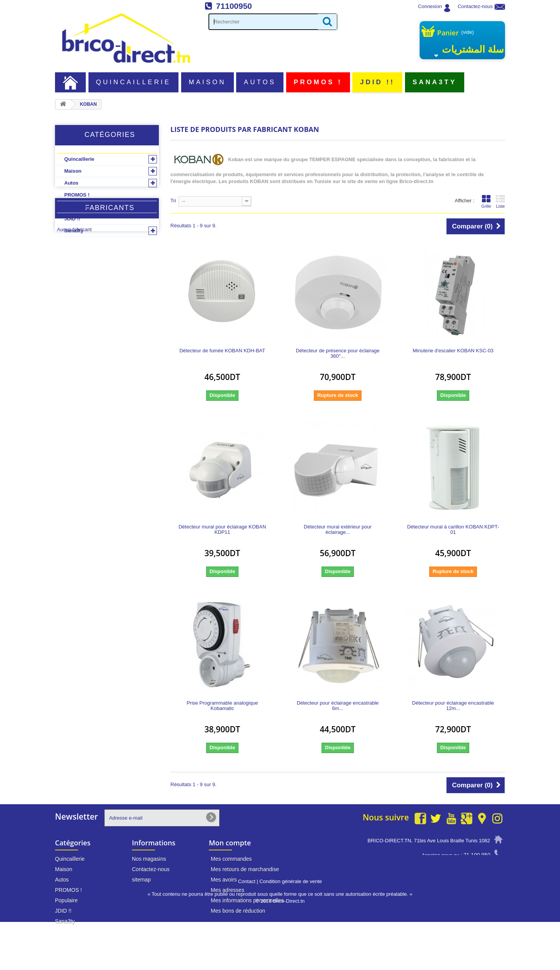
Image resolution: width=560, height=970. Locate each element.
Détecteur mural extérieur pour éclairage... (338, 530)
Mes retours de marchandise (245, 869)
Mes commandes (231, 859)
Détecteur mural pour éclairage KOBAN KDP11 (222, 530)
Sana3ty (435, 82)
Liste (500, 202)
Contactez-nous (475, 6)
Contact (247, 929)
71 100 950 (477, 855)
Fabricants (110, 265)
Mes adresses (227, 890)
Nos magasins (149, 859)
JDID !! (377, 82)
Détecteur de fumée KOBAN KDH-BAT (222, 351)
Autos (260, 82)
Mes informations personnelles (247, 900)
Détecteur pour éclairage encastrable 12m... (453, 706)
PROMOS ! (318, 82)
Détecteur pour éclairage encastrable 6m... (337, 706)
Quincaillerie (134, 82)
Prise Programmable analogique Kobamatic (222, 706)
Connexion (430, 6)
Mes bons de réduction (238, 911)
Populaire (76, 207)
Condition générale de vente (291, 929)
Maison (207, 82)
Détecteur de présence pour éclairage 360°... (338, 353)
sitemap (141, 880)
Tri (173, 201)
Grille (486, 202)
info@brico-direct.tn (467, 870)
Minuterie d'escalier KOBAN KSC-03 (453, 351)
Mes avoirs (224, 880)
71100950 (234, 6)
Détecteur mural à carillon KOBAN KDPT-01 (453, 530)
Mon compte (230, 843)
